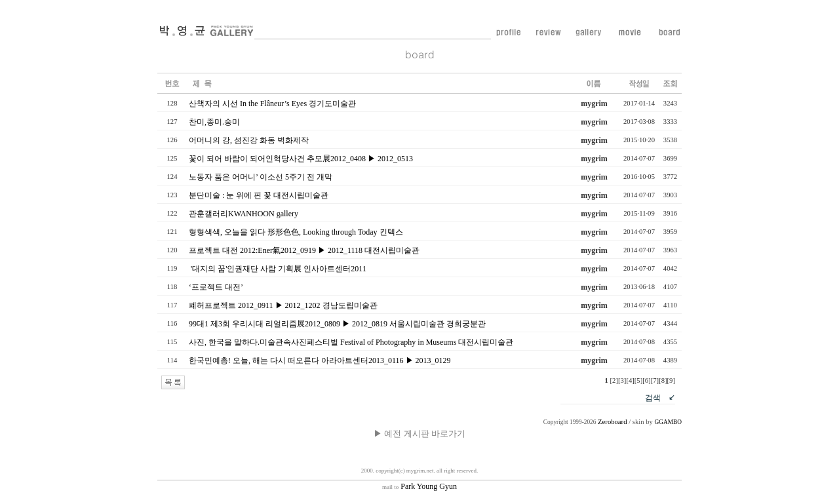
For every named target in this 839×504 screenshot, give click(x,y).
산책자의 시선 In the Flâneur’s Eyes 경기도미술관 (272, 104)
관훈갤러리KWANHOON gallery (244, 214)
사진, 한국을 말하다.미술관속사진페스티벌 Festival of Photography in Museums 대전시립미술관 (351, 342)
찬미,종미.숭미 (214, 122)
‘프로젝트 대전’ (216, 287)
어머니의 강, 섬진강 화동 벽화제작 (249, 140)
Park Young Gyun (419, 486)
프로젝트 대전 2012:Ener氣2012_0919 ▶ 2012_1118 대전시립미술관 (304, 250)
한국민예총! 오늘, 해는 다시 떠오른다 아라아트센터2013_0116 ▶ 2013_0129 (320, 360)
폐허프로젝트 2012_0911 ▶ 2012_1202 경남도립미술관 (283, 305)
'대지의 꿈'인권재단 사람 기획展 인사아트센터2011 (278, 269)
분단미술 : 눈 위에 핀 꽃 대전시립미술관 (259, 195)
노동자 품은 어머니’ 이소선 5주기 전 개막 (261, 177)
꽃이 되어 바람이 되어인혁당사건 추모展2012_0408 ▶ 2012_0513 (301, 159)
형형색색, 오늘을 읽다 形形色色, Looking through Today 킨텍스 (296, 232)
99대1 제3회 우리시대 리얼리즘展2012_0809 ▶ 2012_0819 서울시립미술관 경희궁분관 (337, 324)
